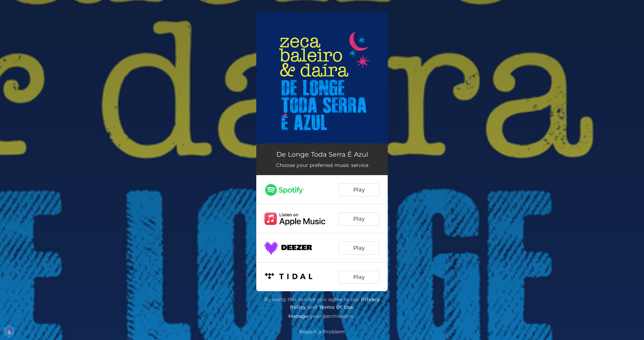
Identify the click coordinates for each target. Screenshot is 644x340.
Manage (298, 316)
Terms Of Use (336, 307)
